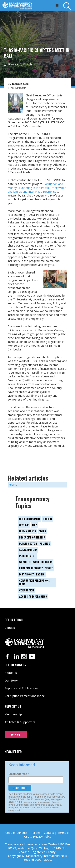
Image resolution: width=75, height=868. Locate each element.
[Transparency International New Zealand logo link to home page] (18, 5)
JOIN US (16, 735)
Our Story (11, 680)
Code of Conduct (16, 833)
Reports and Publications (21, 688)
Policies (36, 833)
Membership (13, 714)
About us (11, 673)
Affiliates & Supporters (20, 722)
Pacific (13, 485)
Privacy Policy (42, 836)
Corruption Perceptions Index (25, 696)
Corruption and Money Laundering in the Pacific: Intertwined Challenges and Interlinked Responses (37, 188)
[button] (57, 5)
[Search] (69, 6)
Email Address (19, 774)
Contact (10, 628)
